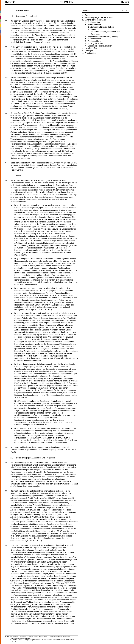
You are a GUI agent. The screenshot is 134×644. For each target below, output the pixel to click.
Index (10, 2)
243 (19, 187)
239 (73, 132)
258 (46, 425)
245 (67, 219)
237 (12, 70)
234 (44, 33)
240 (47, 139)
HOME (7, 637)
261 (54, 481)
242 (59, 165)
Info (125, 2)
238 (65, 73)
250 (72, 273)
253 (65, 334)
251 (70, 300)
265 (65, 604)
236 (54, 66)
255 (46, 353)
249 (30, 263)
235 (48, 42)
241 (29, 158)
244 (41, 215)
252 (50, 327)
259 (42, 467)
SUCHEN (67, 2)
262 (49, 510)
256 (27, 381)
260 (41, 472)
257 (26, 397)
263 (19, 581)
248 (25, 248)
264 (43, 592)
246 (63, 231)
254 (26, 342)
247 (58, 236)
